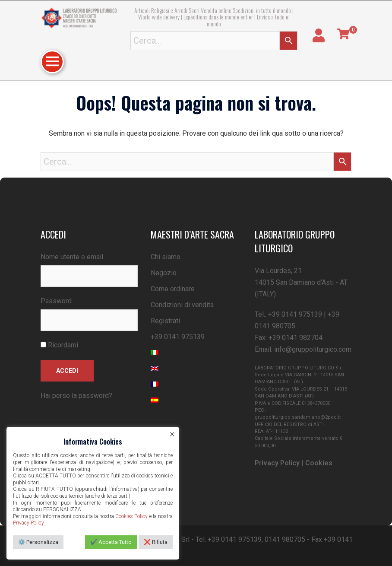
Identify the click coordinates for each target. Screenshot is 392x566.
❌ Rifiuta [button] (156, 542)
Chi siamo (166, 257)
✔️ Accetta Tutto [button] (111, 542)
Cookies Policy (131, 516)
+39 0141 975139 (178, 337)
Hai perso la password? (76, 396)
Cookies (319, 463)
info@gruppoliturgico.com (313, 349)
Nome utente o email (72, 257)
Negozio (164, 273)
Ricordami (59, 345)
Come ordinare (173, 289)
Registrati (165, 321)
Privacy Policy (277, 463)
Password (56, 301)
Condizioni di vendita (182, 305)
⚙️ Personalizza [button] (38, 542)
